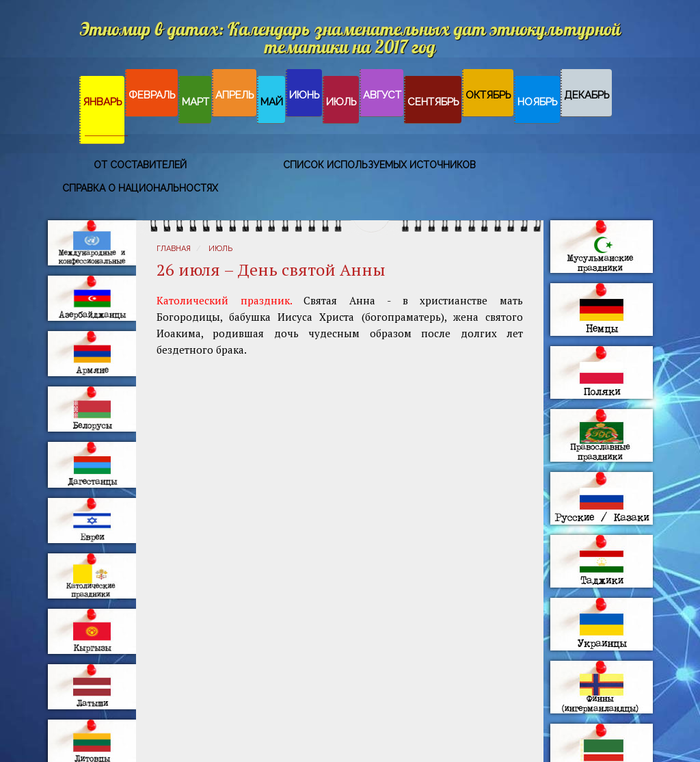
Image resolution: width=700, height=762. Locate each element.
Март (196, 102)
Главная (174, 249)
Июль (341, 102)
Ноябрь (538, 102)
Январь (103, 102)
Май (272, 102)
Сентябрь (433, 102)
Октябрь (488, 95)
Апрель (235, 95)
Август (382, 95)
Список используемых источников (379, 165)
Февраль (152, 95)
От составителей (140, 165)
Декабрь (587, 95)
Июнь (305, 95)
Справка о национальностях (140, 188)
